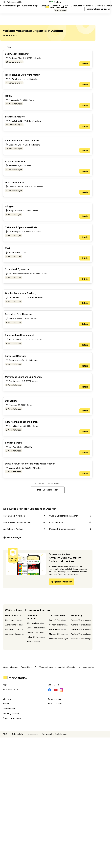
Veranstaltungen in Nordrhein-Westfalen (55, 667)
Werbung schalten (11, 713)
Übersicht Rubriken (12, 718)
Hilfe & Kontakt (55, 704)
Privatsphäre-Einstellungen (54, 734)
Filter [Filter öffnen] (7, 47)
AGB (5, 734)
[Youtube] (56, 690)
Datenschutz (17, 734)
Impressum (33, 734)
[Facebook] (50, 690)
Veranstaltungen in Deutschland (18, 667)
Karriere (7, 704)
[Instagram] (62, 690)
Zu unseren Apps (11, 689)
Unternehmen (9, 709)
